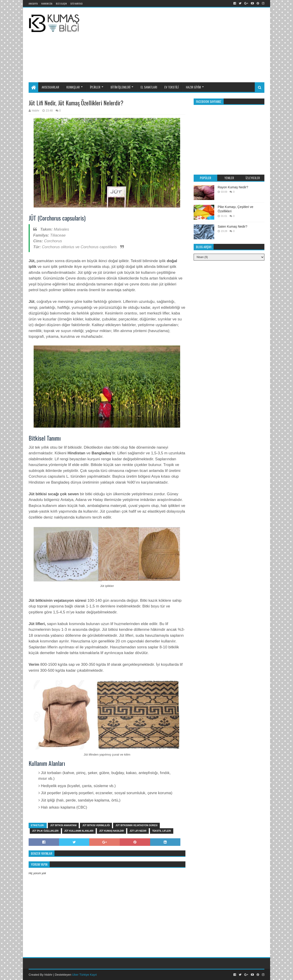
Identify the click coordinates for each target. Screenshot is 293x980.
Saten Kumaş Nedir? (232, 226)
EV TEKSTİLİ (171, 87)
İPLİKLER (95, 87)
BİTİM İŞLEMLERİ (120, 87)
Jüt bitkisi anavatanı (63, 825)
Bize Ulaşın (61, 4)
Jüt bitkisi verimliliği (96, 825)
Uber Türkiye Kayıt (84, 975)
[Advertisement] (195, 44)
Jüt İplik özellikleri (45, 831)
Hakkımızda (47, 4)
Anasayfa (33, 4)
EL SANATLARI (149, 87)
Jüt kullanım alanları (79, 831)
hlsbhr (48, 975)
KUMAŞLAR (73, 87)
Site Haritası (76, 4)
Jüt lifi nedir (138, 831)
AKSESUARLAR (50, 87)
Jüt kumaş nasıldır (111, 831)
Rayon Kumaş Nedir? (233, 187)
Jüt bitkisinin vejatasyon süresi (136, 825)
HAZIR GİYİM (193, 87)
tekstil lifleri (162, 831)
